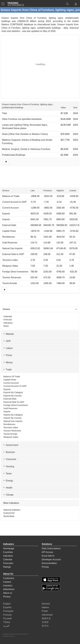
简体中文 (46, 618)
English (7, 604)
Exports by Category (13, 392)
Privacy (7, 597)
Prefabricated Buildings (14, 155)
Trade (8, 370)
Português (8, 611)
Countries (8, 552)
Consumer (10, 459)
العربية (6, 626)
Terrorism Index (10, 260)
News (6, 326)
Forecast (8, 320)
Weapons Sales (10, 266)
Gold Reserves (10, 243)
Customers (9, 578)
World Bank (9, 516)
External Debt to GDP (13, 254)
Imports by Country (12, 418)
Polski (45, 611)
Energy (8, 481)
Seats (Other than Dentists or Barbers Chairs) (25, 134)
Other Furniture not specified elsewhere (22, 119)
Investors (8, 586)
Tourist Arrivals (10, 283)
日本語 (45, 622)
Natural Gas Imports (12, 248)
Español (7, 607)
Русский (7, 618)
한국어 (45, 626)
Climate (8, 495)
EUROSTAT (9, 513)
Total (4, 113)
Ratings (7, 567)
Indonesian (47, 615)
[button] (76, 4)
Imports (6, 219)
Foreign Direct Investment (15, 272)
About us (8, 593)
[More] (5, 290)
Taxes (8, 474)
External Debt (9, 225)
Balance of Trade (11, 196)
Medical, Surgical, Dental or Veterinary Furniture (26, 149)
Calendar (8, 316)
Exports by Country (13, 396)
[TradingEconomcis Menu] (4, 4)
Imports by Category (13, 415)
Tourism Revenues (12, 277)
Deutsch (46, 604)
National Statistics (12, 510)
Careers (7, 582)
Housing (9, 466)
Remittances (9, 237)
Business (9, 452)
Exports (6, 214)
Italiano (45, 607)
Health (8, 488)
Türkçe (7, 622)
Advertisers (9, 589)
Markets (9, 334)
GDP (7, 341)
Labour (8, 348)
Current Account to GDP (14, 202)
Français (7, 615)
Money (8, 362)
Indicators (8, 323)
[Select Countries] (40, 309)
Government (11, 445)
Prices (8, 355)
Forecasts (8, 563)
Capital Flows (9, 231)
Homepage (9, 548)
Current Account (10, 208)
